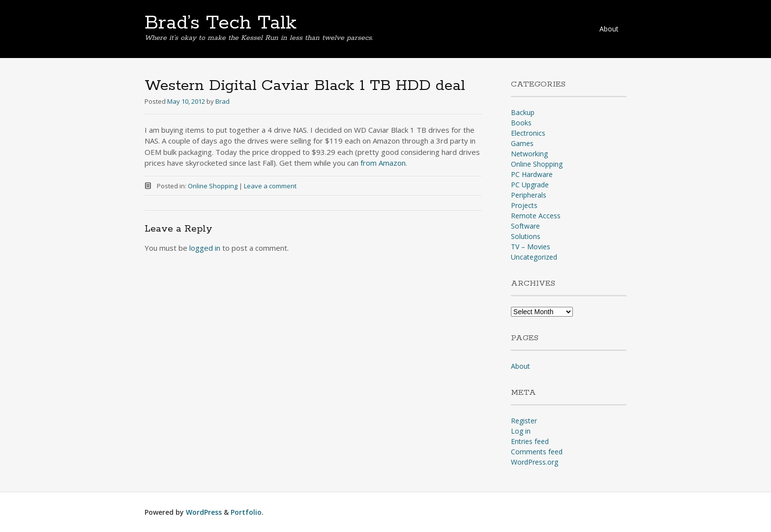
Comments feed (537, 452)
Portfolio (246, 512)
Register (524, 421)
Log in (521, 431)
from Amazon (383, 163)
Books (521, 123)
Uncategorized (534, 257)
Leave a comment (270, 186)
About (609, 29)
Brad (222, 101)
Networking (529, 154)
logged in (205, 248)
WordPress (204, 512)
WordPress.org (534, 462)
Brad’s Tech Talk (221, 23)
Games (522, 143)
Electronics (528, 133)
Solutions (526, 236)
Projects (524, 205)
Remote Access (536, 216)
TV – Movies (531, 247)
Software (525, 226)
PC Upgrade (530, 185)
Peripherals (529, 195)
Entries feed (530, 441)
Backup (523, 112)
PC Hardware (532, 174)
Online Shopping (213, 186)
